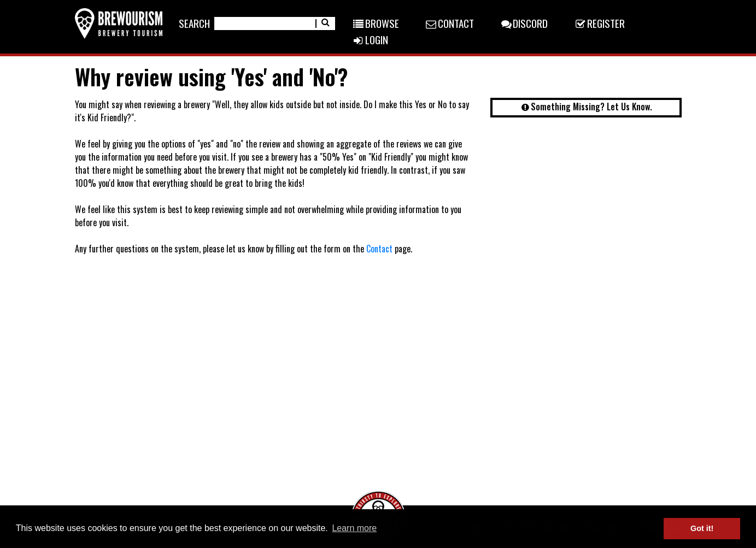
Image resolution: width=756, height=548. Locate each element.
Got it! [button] (702, 528)
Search (194, 23)
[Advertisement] (586, 210)
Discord (524, 23)
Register (599, 23)
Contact (449, 23)
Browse (375, 23)
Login (370, 39)
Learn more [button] (354, 528)
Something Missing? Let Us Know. (586, 107)
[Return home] (119, 23)
